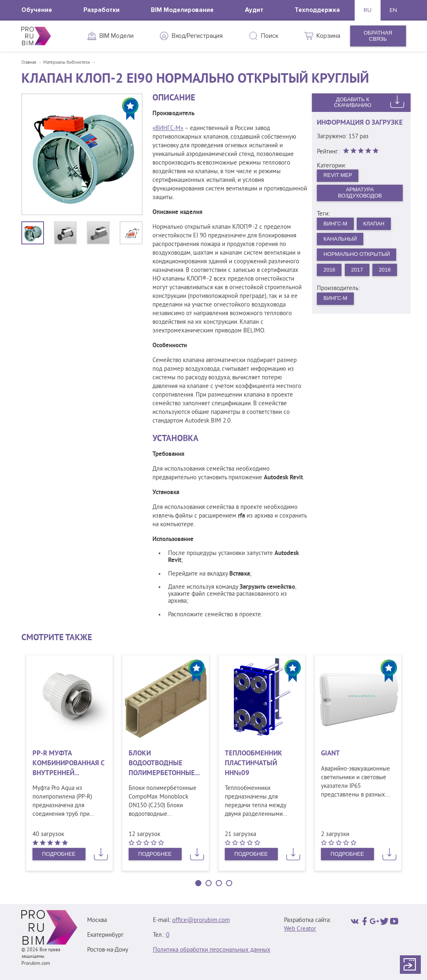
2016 (329, 270)
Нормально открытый (357, 254)
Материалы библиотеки (67, 63)
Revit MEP (338, 175)
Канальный (340, 239)
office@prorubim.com (201, 921)
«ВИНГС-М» (168, 129)
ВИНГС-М (335, 224)
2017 (357, 270)
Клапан (374, 224)
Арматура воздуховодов (360, 193)
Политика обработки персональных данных (212, 950)
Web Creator (300, 929)
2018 (385, 270)
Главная (29, 63)
